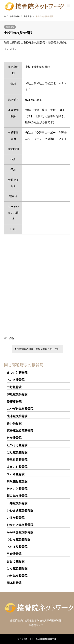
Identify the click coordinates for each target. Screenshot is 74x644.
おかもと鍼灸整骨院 (20, 525)
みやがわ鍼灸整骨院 (20, 409)
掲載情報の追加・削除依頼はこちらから (37, 349)
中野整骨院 (14, 387)
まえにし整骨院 (17, 467)
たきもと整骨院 (17, 489)
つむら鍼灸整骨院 (19, 539)
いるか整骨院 (16, 518)
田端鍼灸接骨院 (17, 503)
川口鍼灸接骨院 (17, 496)
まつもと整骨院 (17, 373)
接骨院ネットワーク (29, 639)
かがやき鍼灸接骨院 (20, 532)
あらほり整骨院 (17, 547)
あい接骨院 (14, 423)
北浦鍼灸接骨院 (17, 416)
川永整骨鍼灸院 (17, 481)
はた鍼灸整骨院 (17, 452)
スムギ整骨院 (16, 474)
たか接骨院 (14, 438)
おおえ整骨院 (16, 561)
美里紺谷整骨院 (17, 460)
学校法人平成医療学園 (49, 621)
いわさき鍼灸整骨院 (20, 510)
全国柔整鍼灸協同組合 (22, 621)
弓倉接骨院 (14, 554)
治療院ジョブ (36, 625)
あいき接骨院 (16, 380)
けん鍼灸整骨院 (17, 568)
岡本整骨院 (14, 583)
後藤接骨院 (14, 402)
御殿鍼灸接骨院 (17, 394)
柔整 (11, 338)
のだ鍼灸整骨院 (17, 576)
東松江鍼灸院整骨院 (20, 431)
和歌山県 (10, 27)
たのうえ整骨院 (17, 445)
